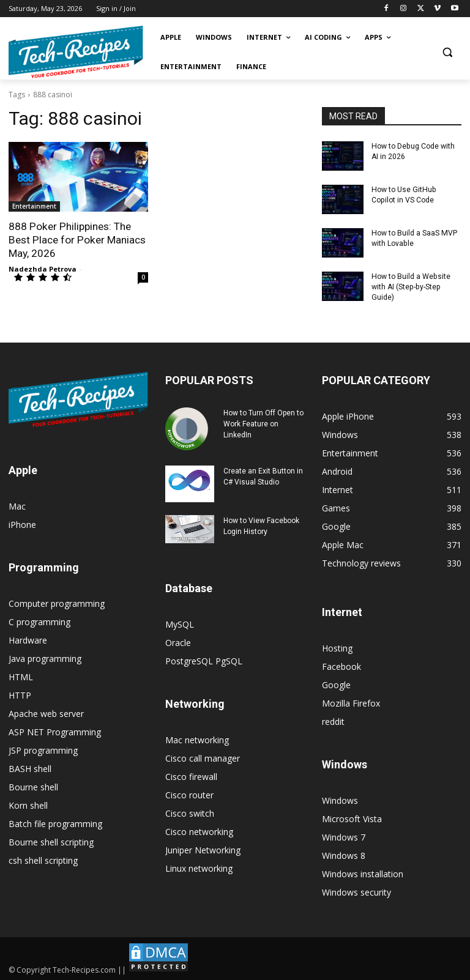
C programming (39, 621)
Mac (17, 505)
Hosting (337, 647)
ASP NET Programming (55, 731)
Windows (340, 799)
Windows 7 (344, 836)
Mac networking (197, 739)
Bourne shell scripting (51, 841)
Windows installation (363, 873)
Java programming (45, 657)
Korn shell (28, 804)
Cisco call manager (203, 757)
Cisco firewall (191, 775)
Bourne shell (33, 786)
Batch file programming (55, 822)
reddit (333, 720)
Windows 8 (344, 854)
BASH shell (30, 767)
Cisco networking (199, 830)
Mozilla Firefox (351, 702)
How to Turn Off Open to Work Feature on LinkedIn (263, 423)
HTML (21, 676)
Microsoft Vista (352, 818)
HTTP (20, 694)
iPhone (22, 523)
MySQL (180, 623)
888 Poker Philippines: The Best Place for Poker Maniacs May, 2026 (76, 240)
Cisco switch (190, 812)
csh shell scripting (43, 859)
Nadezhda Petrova (43, 268)
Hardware (28, 639)
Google (336, 684)
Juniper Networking (203, 849)
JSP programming (43, 749)
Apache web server (46, 712)
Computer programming (57, 602)
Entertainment (34, 206)
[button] (447, 52)
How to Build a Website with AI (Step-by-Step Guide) (410, 286)
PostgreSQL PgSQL (204, 660)
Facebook (341, 665)
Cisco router (189, 794)
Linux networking (199, 867)
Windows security (356, 891)
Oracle (178, 641)
